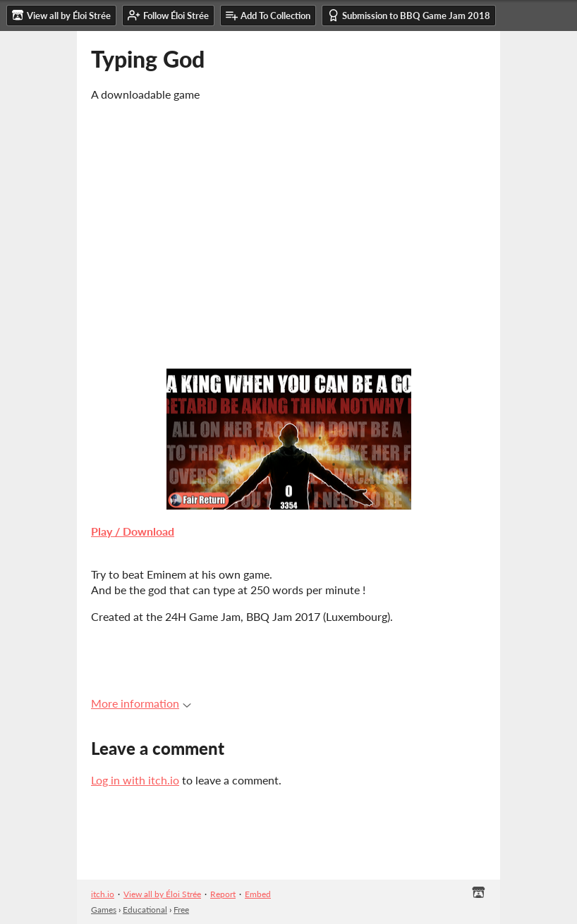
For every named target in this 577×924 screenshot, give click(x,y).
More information (141, 703)
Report (223, 894)
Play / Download (133, 531)
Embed (258, 894)
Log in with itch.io (135, 780)
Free (181, 910)
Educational (145, 910)
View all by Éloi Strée (162, 894)
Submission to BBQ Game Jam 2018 (409, 15)
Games (104, 910)
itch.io (103, 894)
